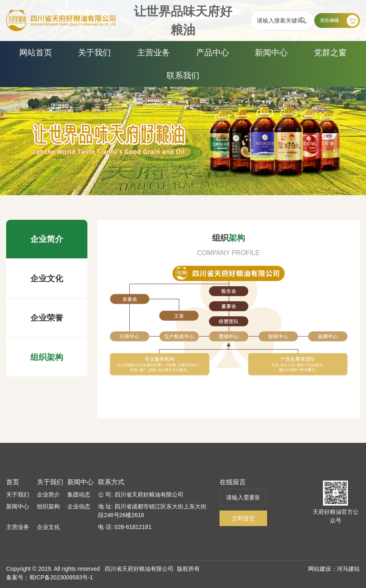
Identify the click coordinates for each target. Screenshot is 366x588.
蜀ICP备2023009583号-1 (61, 577)
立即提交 (243, 518)
